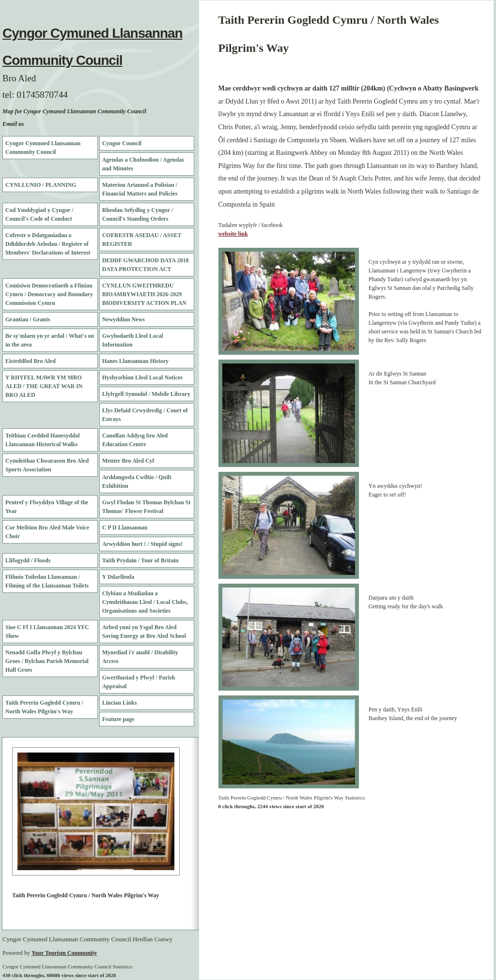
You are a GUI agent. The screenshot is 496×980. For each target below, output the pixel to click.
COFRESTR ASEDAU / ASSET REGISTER (142, 240)
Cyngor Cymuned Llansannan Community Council (43, 148)
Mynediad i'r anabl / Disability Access (140, 657)
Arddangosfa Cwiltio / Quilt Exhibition (137, 482)
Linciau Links (120, 703)
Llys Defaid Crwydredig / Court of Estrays (145, 415)
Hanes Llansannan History (135, 361)
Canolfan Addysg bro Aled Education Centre (135, 440)
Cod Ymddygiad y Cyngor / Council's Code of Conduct (39, 214)
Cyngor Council (122, 143)
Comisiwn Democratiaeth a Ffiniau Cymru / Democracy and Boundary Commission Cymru (49, 294)
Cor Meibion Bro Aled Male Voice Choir (47, 532)
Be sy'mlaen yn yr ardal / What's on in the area (50, 340)
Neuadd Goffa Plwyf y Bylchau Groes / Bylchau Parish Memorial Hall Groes (47, 661)
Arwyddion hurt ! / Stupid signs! (142, 544)
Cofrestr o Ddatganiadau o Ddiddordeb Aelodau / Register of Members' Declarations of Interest (48, 244)
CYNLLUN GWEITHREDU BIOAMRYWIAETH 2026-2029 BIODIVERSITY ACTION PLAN (144, 294)
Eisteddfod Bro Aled (31, 361)
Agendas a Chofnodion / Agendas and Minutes (143, 164)
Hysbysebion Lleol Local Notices (142, 377)
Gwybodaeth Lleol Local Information (133, 340)
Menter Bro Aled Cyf (128, 461)
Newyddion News (124, 319)
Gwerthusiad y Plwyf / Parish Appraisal (139, 682)
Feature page (118, 719)
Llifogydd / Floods (28, 560)
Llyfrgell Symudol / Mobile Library (146, 394)
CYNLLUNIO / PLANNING (41, 185)
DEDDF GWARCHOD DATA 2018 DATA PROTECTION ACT (146, 265)
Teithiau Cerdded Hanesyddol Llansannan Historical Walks (43, 440)
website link (233, 234)
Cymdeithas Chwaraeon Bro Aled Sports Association (47, 465)
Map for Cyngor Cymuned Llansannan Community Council (74, 111)
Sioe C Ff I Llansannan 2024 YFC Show (47, 632)
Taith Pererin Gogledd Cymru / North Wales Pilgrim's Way (44, 707)
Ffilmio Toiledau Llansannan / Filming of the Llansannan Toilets (47, 581)
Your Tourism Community (64, 953)
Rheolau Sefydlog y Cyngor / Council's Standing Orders (138, 214)
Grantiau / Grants (28, 319)
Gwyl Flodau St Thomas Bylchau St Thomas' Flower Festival (147, 507)
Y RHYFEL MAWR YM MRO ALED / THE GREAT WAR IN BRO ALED (44, 386)
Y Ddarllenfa (118, 577)
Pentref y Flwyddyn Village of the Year (47, 507)
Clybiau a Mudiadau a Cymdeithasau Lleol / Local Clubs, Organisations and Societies (145, 602)
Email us (13, 124)
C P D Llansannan (125, 528)
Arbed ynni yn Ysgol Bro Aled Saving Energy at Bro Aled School (144, 632)
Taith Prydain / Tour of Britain (140, 560)
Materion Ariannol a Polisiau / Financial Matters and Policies (140, 189)
